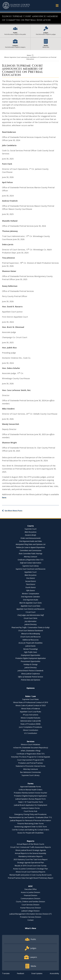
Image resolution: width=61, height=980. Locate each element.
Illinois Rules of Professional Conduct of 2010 (31, 702)
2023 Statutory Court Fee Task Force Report (30, 859)
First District (31, 578)
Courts (31, 526)
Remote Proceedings (31, 649)
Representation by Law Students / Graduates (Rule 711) (30, 817)
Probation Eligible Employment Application (31, 658)
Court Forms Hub (30, 811)
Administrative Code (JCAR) (31, 721)
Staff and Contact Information (31, 563)
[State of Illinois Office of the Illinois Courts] (16, 5)
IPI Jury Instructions (31, 715)
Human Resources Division (31, 908)
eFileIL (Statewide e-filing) (31, 751)
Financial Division (31, 895)
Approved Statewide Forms (31, 787)
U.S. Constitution (31, 733)
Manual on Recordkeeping (31, 634)
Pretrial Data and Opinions (31, 680)
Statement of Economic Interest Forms (30, 766)
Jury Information (31, 621)
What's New (30, 928)
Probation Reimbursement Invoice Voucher (30, 793)
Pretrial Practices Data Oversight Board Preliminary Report (31, 878)
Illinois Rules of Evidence (31, 709)
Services (31, 741)
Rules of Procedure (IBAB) (30, 724)
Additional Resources (31, 640)
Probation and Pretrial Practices (31, 763)
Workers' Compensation (30, 594)
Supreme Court (31, 529)
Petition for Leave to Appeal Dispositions (30, 547)
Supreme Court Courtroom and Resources (31, 569)
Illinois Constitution (31, 730)
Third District (31, 584)
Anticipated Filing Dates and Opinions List (31, 544)
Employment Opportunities (31, 655)
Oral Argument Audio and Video (31, 541)
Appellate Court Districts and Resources (30, 609)
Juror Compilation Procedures (30, 727)
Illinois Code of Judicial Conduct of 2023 (31, 705)
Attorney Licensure (30, 557)
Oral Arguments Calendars (30, 597)
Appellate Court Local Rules (31, 606)
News (29, 55)
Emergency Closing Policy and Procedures (30, 814)
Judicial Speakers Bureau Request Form (30, 799)
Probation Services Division (31, 917)
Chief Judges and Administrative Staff (31, 615)
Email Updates (37, 973)
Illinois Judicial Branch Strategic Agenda (31, 850)
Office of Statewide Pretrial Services (30, 677)
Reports (30, 841)
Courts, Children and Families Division (30, 902)
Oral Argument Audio (31, 600)
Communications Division (30, 898)
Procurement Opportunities (30, 661)
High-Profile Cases (30, 652)
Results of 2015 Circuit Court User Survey (31, 866)
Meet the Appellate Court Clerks (31, 603)
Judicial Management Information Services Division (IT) (31, 914)
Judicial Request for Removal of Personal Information (30, 820)
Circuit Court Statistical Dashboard (31, 631)
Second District (31, 581)
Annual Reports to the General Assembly (30, 853)
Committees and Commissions (31, 550)
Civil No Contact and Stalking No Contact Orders (31, 830)
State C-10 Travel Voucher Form (31, 802)
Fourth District (31, 587)
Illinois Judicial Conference (31, 674)
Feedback (21, 973)
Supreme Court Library (31, 566)
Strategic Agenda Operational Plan (31, 863)
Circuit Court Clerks (30, 618)
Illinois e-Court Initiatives (30, 744)
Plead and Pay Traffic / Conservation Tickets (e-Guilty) (30, 627)
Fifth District (30, 591)
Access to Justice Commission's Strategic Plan (30, 869)
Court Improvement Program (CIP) (31, 760)
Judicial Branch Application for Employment (31, 805)
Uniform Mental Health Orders (30, 790)
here (4, 497)
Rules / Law (30, 696)
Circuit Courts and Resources (30, 637)
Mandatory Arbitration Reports (30, 856)
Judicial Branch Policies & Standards (30, 671)
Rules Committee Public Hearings (31, 554)
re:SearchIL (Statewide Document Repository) (31, 748)
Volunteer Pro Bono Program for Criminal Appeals (31, 757)
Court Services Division (30, 905)
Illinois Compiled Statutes (30, 718)
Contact (30, 920)
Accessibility (54, 973)
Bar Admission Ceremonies (30, 772)
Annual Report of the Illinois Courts (30, 844)
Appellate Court (30, 572)
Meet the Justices (31, 532)
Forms (30, 784)
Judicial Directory (31, 624)
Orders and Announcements (31, 538)
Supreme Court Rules (30, 699)
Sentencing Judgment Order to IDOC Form (31, 827)
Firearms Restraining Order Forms (30, 824)
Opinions (30, 688)
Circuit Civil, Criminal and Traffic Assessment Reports (31, 847)
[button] (57, 5)
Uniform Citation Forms (31, 808)
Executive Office (31, 889)
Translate (6, 973)
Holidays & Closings (30, 664)
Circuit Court (31, 612)
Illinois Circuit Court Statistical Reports (30, 872)
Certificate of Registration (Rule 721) (30, 560)
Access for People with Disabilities (31, 643)
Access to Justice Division (30, 892)
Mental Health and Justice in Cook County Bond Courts (30, 875)
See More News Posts (13, 511)
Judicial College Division (30, 911)
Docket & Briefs (31, 535)
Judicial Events (30, 646)
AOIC (30, 886)
